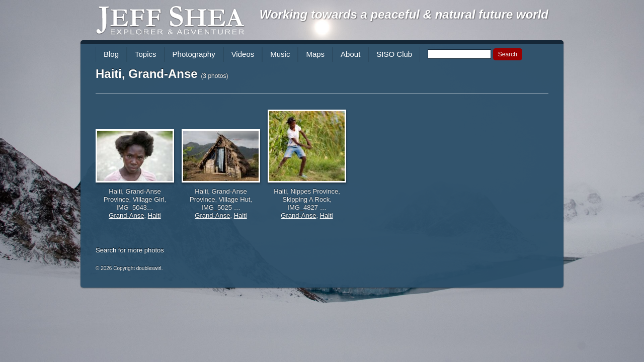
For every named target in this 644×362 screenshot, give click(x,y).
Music (280, 54)
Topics (146, 54)
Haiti (154, 215)
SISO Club (394, 54)
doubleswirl (149, 268)
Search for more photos (130, 250)
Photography (194, 54)
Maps (315, 54)
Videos (243, 54)
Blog (111, 54)
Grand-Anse (126, 215)
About (350, 54)
